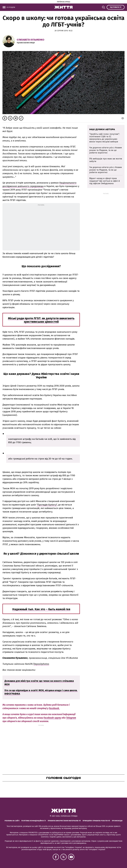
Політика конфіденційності (34, 821)
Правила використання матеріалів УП (64, 821)
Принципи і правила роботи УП (96, 821)
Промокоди (117, 821)
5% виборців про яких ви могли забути (106, 160)
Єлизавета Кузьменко (31, 40)
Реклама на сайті (12, 821)
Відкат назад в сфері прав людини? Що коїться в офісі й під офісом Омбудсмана (105, 181)
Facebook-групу (52, 718)
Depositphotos (41, 664)
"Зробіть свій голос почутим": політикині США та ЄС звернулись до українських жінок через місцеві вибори (104, 138)
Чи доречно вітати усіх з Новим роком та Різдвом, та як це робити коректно (106, 150)
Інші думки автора (102, 129)
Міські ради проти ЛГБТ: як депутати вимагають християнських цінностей (41, 320)
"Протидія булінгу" (47, 505)
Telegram (71, 718)
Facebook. (54, 708)
